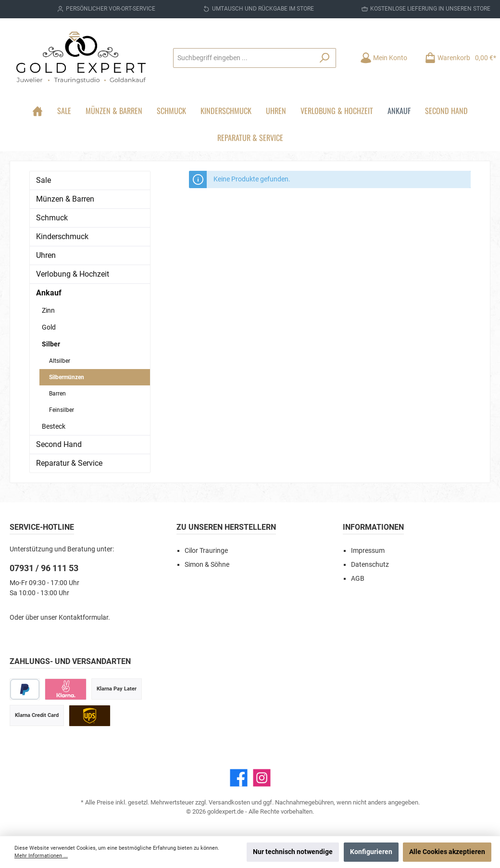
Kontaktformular (83, 618)
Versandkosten (229, 802)
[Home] (37, 111)
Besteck (54, 426)
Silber (51, 344)
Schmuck (52, 218)
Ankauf (49, 293)
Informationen (373, 527)
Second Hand (59, 444)
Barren (57, 394)
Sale (44, 180)
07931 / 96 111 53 (44, 568)
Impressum (368, 551)
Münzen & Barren (65, 199)
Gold (49, 327)
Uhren (46, 255)
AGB (358, 579)
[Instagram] (262, 778)
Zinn (48, 310)
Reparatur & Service (69, 463)
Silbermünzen (67, 377)
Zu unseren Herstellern (226, 527)
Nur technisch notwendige (293, 852)
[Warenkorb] (457, 58)
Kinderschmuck (62, 236)
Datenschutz (370, 565)
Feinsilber (62, 410)
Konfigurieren (371, 852)
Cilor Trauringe (206, 551)
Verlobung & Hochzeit (73, 274)
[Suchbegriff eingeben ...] (244, 58)
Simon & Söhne (207, 565)
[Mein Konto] (384, 58)
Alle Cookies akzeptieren (447, 852)
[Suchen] (325, 58)
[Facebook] (239, 778)
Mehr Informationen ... (41, 856)
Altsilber (60, 361)
